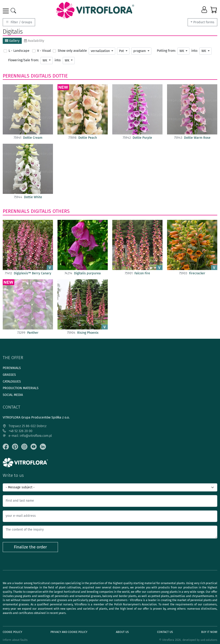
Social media (13, 395)
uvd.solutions (209, 640)
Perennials (16, 76)
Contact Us (165, 632)
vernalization (101, 51)
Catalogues (12, 382)
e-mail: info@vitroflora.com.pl (27, 436)
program (140, 51)
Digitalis (41, 76)
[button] (205, 10)
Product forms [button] (204, 22)
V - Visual (44, 51)
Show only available (72, 51)
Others (61, 211)
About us (122, 632)
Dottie (60, 76)
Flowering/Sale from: (23, 60)
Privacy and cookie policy (69, 632)
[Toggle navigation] (7, 11)
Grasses (9, 375)
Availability (34, 41)
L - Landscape (19, 51)
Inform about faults (15, 640)
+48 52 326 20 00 (18, 431)
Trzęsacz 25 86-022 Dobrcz (25, 426)
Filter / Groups (19, 22)
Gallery (12, 41)
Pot (122, 51)
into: (194, 51)
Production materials (21, 388)
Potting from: (166, 51)
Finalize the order (30, 547)
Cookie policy (12, 632)
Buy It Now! (209, 632)
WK (182, 51)
